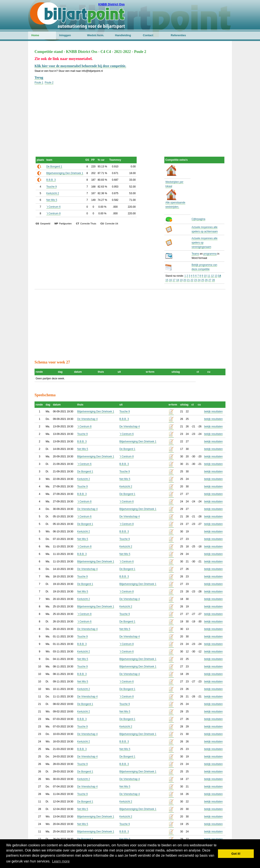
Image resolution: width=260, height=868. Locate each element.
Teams (195, 254)
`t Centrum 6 (54, 207)
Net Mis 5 (52, 200)
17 (174, 280)
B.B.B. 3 (51, 180)
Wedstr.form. (96, 35)
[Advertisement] (130, 115)
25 (203, 280)
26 (206, 280)
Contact (148, 35)
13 (216, 276)
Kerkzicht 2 (53, 193)
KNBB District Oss (111, 4)
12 (212, 276)
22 (192, 280)
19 (181, 280)
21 (188, 280)
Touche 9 (52, 187)
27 (210, 280)
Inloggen (65, 35)
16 (170, 280)
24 (199, 280)
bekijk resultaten (213, 411)
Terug (39, 77)
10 (205, 276)
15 (167, 280)
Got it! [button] (236, 854)
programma (210, 254)
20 (185, 280)
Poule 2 (49, 83)
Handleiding (123, 35)
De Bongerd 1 (54, 167)
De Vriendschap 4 (87, 419)
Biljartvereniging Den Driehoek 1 (65, 173)
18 (178, 280)
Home (35, 35)
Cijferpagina (198, 219)
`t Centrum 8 (54, 213)
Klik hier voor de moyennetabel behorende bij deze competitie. (80, 66)
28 (213, 280)
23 (196, 280)
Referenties (178, 35)
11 (209, 276)
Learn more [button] (61, 861)
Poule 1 (39, 83)
